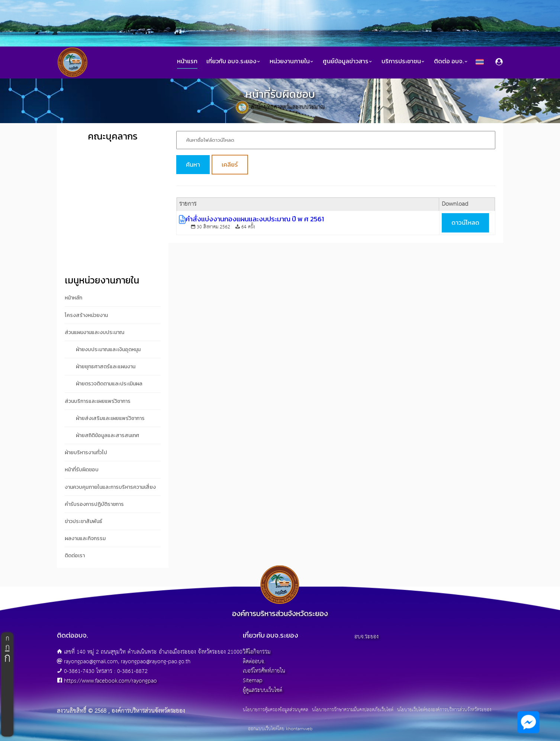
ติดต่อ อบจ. (451, 61)
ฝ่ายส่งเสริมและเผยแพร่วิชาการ (110, 418)
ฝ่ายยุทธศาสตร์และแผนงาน (106, 367)
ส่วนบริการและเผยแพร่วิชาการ (98, 401)
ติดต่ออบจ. (254, 662)
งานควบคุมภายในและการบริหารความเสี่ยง (110, 487)
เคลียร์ (230, 164)
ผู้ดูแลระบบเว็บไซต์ (263, 690)
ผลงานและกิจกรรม (85, 538)
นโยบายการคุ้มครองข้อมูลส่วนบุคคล (276, 710)
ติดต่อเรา (75, 556)
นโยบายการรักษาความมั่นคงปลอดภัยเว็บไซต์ (353, 710)
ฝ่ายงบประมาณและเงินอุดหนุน (108, 349)
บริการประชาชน (403, 61)
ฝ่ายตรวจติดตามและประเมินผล (109, 384)
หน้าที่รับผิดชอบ (82, 470)
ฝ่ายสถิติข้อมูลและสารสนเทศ (107, 435)
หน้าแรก (187, 61)
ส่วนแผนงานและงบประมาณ (94, 332)
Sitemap (253, 681)
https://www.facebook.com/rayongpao (110, 681)
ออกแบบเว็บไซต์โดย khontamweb (280, 729)
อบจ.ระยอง (366, 637)
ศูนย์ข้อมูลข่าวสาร (348, 61)
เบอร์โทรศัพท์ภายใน (264, 671)
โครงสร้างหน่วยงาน (86, 315)
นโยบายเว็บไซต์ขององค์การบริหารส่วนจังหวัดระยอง (444, 710)
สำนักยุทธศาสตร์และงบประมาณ (288, 107)
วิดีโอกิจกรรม (257, 652)
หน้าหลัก (73, 298)
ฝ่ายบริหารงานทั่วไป (86, 453)
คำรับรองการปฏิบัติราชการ (94, 504)
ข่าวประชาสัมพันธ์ (83, 521)
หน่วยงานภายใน (292, 61)
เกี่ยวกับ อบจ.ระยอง (234, 61)
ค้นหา (193, 164)
